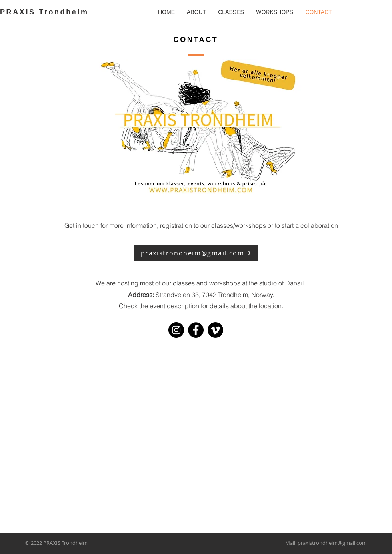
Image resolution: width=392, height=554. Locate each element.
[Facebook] (196, 330)
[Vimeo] (215, 330)
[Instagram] (176, 330)
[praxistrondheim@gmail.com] (196, 253)
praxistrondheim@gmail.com (332, 543)
